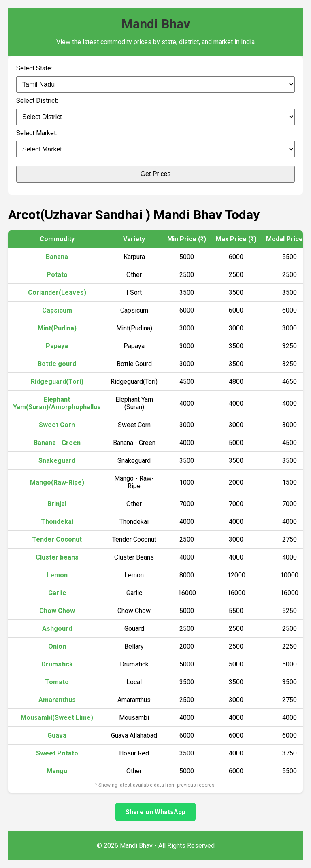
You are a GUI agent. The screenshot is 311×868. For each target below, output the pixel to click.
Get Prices (156, 174)
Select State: (34, 68)
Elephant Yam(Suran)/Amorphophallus (57, 403)
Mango (57, 771)
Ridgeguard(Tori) (57, 382)
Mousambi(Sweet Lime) (57, 718)
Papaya (57, 346)
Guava (57, 735)
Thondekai (57, 522)
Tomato (57, 682)
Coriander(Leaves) (57, 293)
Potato (57, 275)
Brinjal (57, 504)
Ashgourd (57, 629)
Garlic (57, 593)
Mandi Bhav (156, 24)
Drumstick (57, 664)
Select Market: (37, 133)
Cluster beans (57, 557)
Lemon (57, 575)
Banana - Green (57, 443)
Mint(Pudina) (57, 328)
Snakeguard (57, 461)
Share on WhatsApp (155, 812)
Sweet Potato (57, 753)
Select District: (37, 101)
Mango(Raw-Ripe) (57, 482)
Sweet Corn (57, 425)
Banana (57, 257)
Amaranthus (57, 700)
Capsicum (57, 310)
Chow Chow (57, 611)
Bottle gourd (57, 364)
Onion (57, 646)
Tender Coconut (57, 539)
